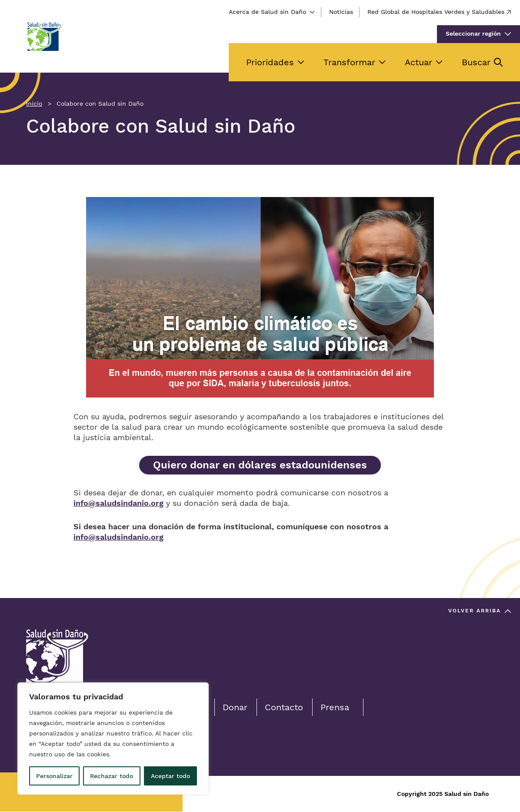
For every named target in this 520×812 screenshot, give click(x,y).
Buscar (476, 62)
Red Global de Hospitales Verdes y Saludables (436, 12)
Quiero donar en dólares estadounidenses (260, 465)
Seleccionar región (473, 33)
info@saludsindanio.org (118, 503)
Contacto (284, 707)
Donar (235, 707)
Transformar (349, 62)
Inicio (34, 104)
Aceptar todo (170, 776)
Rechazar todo (112, 776)
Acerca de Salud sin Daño (267, 12)
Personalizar (54, 776)
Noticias (341, 12)
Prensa (335, 707)
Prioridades (270, 62)
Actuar (418, 62)
